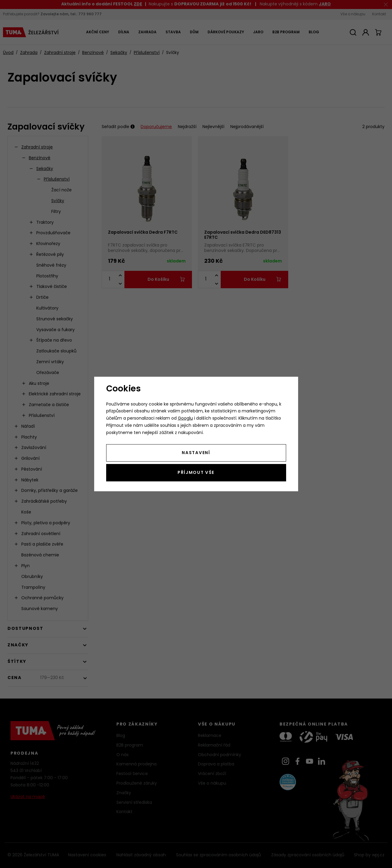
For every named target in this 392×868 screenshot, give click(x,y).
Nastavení (196, 453)
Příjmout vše (196, 473)
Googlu (185, 419)
